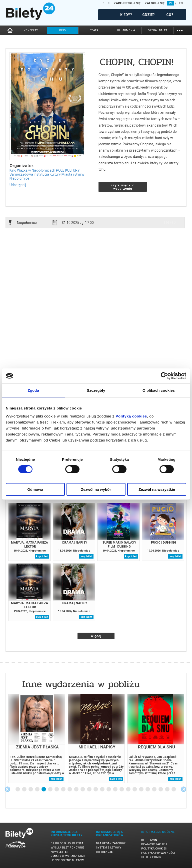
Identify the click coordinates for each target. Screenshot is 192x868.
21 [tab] (148, 789)
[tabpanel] (37, 739)
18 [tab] (128, 789)
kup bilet (42, 556)
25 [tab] (174, 789)
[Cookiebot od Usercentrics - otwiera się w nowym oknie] (164, 376)
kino (62, 30)
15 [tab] (109, 789)
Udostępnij (18, 185)
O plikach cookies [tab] (159, 390)
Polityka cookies (154, 849)
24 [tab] (167, 789)
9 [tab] (70, 789)
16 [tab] (115, 789)
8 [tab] (63, 789)
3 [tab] (31, 789)
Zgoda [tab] (33, 390)
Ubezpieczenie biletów (67, 860)
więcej (96, 636)
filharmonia (126, 30)
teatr (94, 30)
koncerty (31, 30)
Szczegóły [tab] (96, 390)
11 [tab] (83, 789)
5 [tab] (44, 789)
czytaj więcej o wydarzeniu (122, 187)
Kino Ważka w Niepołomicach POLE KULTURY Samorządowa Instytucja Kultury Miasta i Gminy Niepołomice (47, 174)
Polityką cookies (131, 416)
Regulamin (149, 840)
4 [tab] (37, 789)
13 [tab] (96, 789)
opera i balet (157, 30)
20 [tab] (141, 789)
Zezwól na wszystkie (157, 489)
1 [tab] (18, 789)
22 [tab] (154, 789)
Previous (7, 789)
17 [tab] (122, 789)
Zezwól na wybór (96, 489)
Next (183, 789)
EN (181, 3)
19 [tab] (135, 789)
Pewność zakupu (154, 844)
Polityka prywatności (158, 853)
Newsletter (59, 852)
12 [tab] (89, 789)
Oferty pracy (151, 857)
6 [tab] (50, 789)
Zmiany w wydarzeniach (69, 856)
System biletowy (109, 848)
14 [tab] (102, 789)
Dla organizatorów (111, 843)
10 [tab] (76, 789)
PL (171, 3)
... (180, 30)
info (170, 222)
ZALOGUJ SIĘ (155, 3)
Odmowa (35, 489)
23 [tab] (161, 789)
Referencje (104, 852)
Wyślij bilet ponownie (67, 848)
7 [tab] (57, 789)
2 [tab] (24, 789)
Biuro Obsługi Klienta (67, 843)
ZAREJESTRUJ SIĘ (127, 3)
